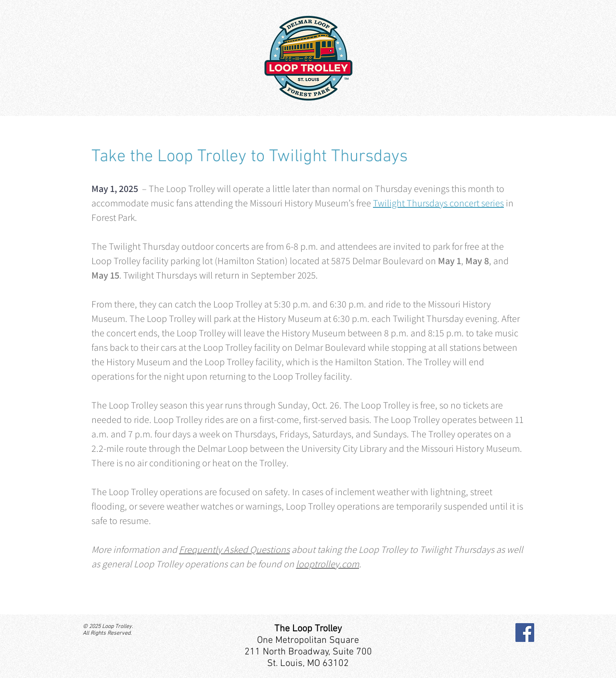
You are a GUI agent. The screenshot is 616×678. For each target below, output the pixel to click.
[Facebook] (525, 633)
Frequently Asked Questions (234, 550)
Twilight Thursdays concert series (438, 203)
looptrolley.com (327, 564)
